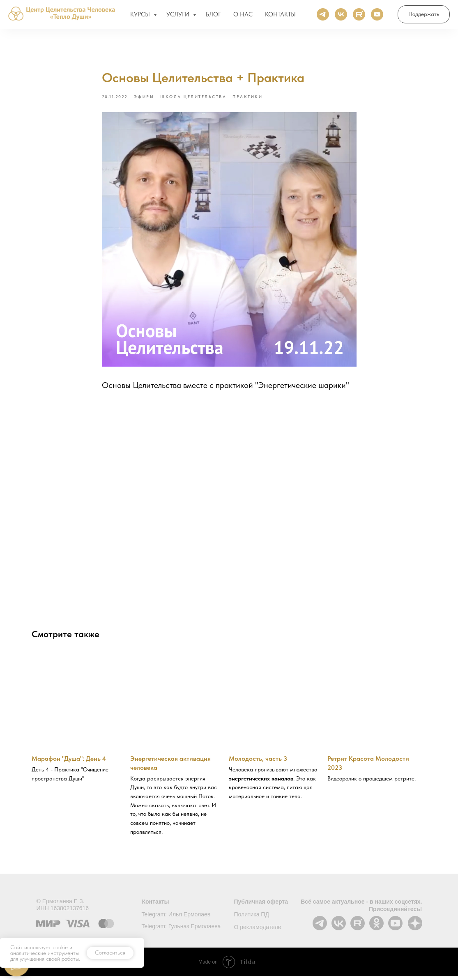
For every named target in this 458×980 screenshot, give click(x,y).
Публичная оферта (261, 905)
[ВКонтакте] (341, 16)
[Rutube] (359, 16)
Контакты (156, 905)
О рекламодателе (258, 931)
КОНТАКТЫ (280, 16)
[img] (339, 927)
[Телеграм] (323, 16)
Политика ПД (252, 918)
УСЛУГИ (179, 16)
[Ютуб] (377, 16)
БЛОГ (213, 16)
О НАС (243, 16)
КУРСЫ (141, 16)
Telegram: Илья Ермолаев (176, 918)
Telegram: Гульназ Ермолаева (181, 930)
